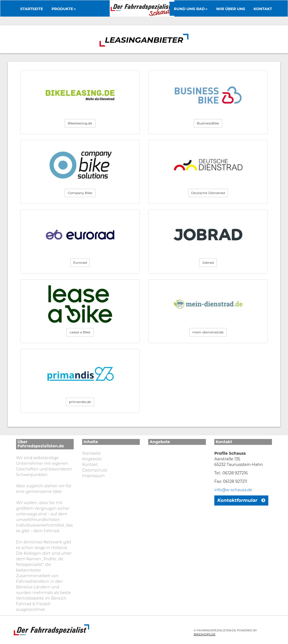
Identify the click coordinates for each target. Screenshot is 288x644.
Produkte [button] (64, 9)
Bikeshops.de (205, 634)
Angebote (92, 459)
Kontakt (263, 9)
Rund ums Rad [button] (191, 9)
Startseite (32, 9)
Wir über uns (231, 9)
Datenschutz (95, 470)
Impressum (93, 476)
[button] (80, 123)
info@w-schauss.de (233, 490)
